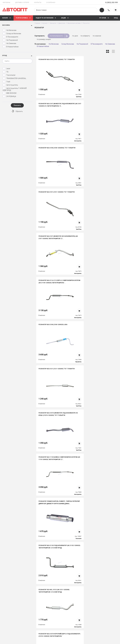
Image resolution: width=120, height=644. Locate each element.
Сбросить (19, 111)
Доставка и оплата (22, 2)
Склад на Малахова (12, 34)
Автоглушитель (10, 85)
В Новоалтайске (11, 47)
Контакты (38, 2)
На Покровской (10, 40)
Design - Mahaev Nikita (111, 641)
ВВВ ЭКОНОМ (9, 93)
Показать (17, 105)
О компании (51, 2)
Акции (65, 18)
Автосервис (69, 614)
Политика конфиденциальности (48, 624)
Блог (66, 621)
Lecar (6, 69)
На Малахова (9, 30)
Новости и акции (71, 617)
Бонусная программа (44, 621)
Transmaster (9, 75)
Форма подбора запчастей (74, 624)
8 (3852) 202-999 (112, 2)
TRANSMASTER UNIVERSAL (14, 78)
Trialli (6, 82)
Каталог (7, 18)
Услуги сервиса (23, 18)
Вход (116, 18)
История (39, 610)
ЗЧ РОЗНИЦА (9, 96)
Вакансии (39, 614)
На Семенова (9, 43)
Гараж (104, 18)
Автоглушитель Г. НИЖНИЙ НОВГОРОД (15, 89)
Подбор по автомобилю (46, 18)
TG (6, 72)
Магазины (6, 2)
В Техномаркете (10, 37)
